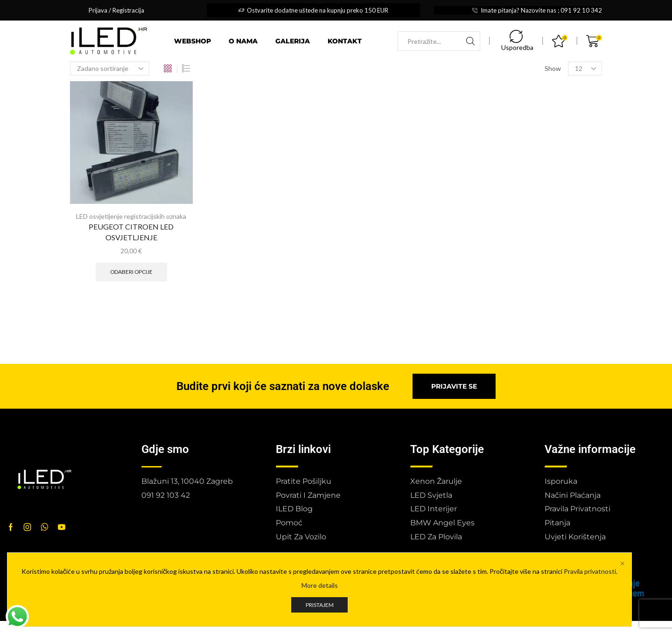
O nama (243, 41)
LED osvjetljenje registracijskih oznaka (131, 216)
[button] (454, 386)
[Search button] (470, 41)
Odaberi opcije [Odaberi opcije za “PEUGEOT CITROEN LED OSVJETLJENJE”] (131, 272)
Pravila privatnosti (590, 571)
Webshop (192, 41)
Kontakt (345, 41)
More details (320, 585)
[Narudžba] (110, 69)
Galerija (293, 41)
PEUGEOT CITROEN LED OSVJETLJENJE (131, 232)
